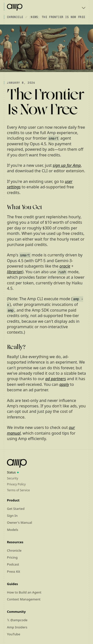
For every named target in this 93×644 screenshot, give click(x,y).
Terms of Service (18, 490)
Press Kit (14, 571)
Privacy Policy (16, 484)
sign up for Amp (67, 165)
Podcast (13, 564)
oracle (65, 266)
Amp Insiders (17, 627)
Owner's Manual (19, 522)
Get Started (16, 509)
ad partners (56, 379)
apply (64, 384)
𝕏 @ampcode (17, 620)
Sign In (12, 516)
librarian (15, 272)
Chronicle (15, 17)
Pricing (12, 557)
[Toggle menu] (84, 8)
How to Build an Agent (24, 592)
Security (13, 478)
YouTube (14, 634)
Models (13, 530)
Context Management (24, 599)
